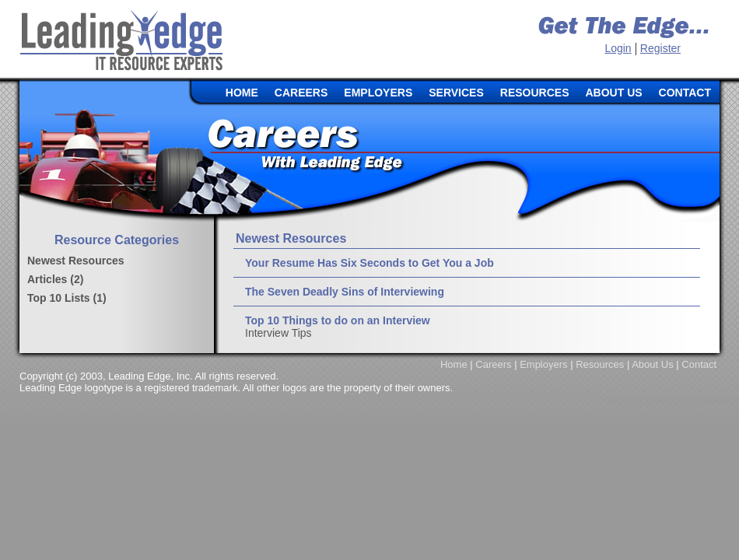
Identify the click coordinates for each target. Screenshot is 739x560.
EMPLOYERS (378, 93)
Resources (600, 364)
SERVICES (456, 93)
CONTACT (685, 93)
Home (454, 364)
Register (660, 48)
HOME (242, 93)
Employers (543, 364)
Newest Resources (76, 261)
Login (618, 48)
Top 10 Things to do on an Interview (338, 320)
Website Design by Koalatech (673, 399)
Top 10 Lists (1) (67, 298)
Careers (493, 364)
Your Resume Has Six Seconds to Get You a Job (369, 263)
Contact (699, 364)
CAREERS (301, 93)
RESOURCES (535, 93)
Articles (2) (55, 279)
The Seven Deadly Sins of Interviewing (345, 292)
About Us (652, 364)
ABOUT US (613, 93)
